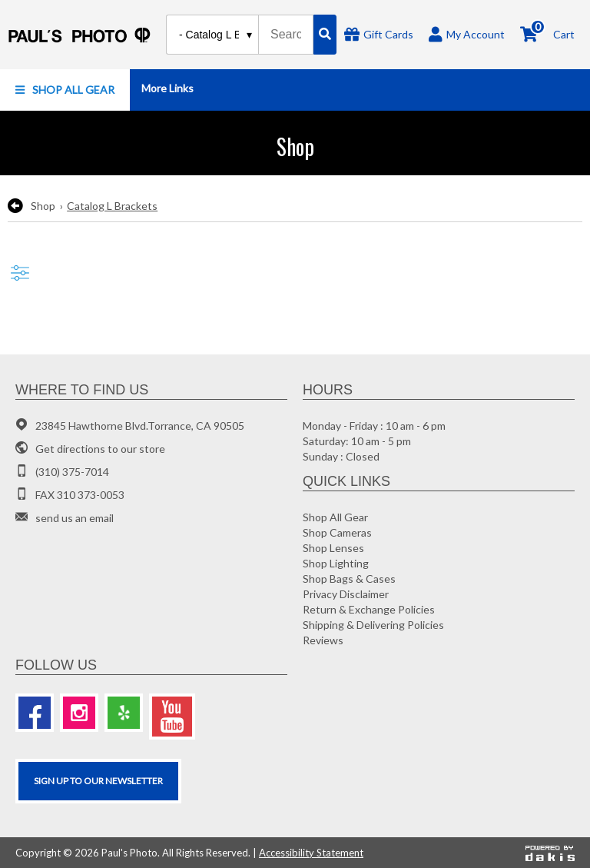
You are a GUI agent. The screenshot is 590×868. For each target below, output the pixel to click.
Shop (43, 206)
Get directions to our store (100, 449)
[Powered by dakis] (550, 853)
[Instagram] (79, 713)
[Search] (325, 35)
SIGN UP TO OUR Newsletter (98, 781)
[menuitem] (65, 90)
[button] (65, 90)
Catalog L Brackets (112, 206)
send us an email (75, 518)
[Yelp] (124, 713)
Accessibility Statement (311, 853)
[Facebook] (35, 713)
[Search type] (216, 35)
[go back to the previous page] (15, 206)
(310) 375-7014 (72, 472)
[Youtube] (172, 717)
